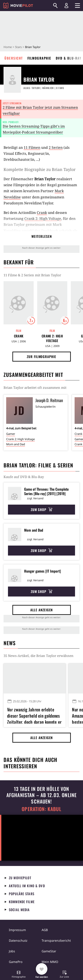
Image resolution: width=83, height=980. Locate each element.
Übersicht (14, 58)
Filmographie (39, 58)
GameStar (49, 951)
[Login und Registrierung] (66, 6)
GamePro (16, 962)
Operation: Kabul (41, 809)
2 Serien (56, 147)
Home (8, 47)
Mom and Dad (16, 444)
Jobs (12, 951)
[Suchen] (55, 6)
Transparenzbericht (56, 940)
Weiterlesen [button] (42, 236)
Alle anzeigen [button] (42, 610)
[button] (19, 975)
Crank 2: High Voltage (43, 219)
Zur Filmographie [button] (41, 356)
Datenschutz (18, 940)
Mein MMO (50, 962)
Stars (18, 47)
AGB (45, 930)
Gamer (11, 434)
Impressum (17, 930)
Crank (42, 213)
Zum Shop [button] (41, 509)
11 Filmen (32, 147)
